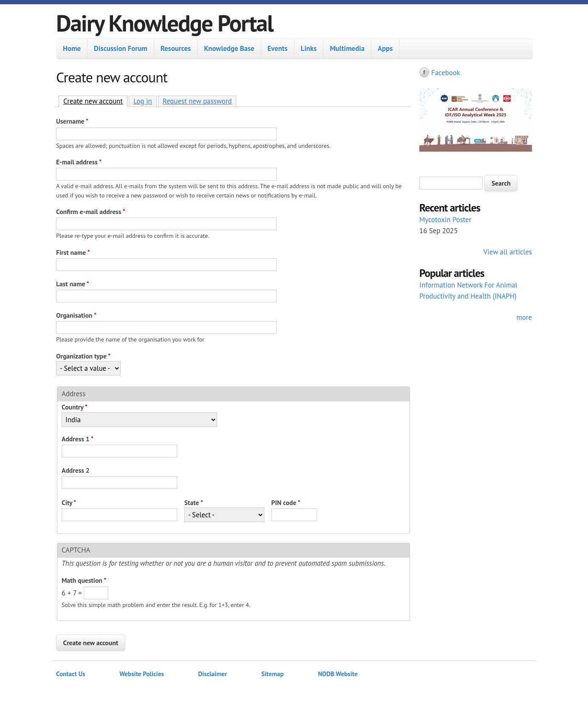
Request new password (197, 101)
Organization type (83, 356)
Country (75, 407)
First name (73, 252)
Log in (143, 101)
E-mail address (79, 162)
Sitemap (273, 674)
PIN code (286, 502)
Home (72, 48)
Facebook (446, 73)
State (194, 502)
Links (309, 48)
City (69, 502)
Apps (385, 48)
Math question (84, 580)
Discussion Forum (121, 48)
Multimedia (347, 48)
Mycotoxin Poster (445, 220)
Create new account (95, 101)
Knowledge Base (229, 48)
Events (278, 48)
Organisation (76, 315)
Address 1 (78, 439)
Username (72, 121)
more (524, 317)
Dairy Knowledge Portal (165, 23)
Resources (176, 48)
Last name (73, 284)
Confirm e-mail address (91, 212)
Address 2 (76, 470)
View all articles (508, 252)
